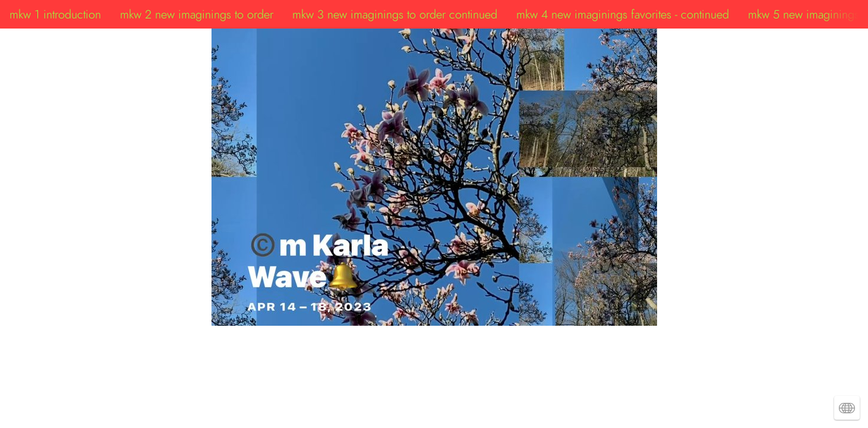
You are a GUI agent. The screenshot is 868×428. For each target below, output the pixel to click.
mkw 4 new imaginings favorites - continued (623, 14)
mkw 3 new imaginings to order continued (395, 14)
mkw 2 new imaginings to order (197, 14)
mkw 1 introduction (55, 14)
